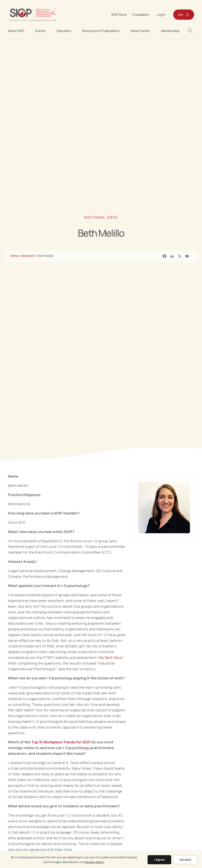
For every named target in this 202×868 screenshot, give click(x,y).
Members (28, 256)
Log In (161, 15)
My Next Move (111, 657)
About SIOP (16, 31)
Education (64, 31)
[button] (191, 31)
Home (14, 256)
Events (41, 31)
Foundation (141, 15)
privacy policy (94, 862)
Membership (170, 31)
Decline (185, 860)
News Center (140, 31)
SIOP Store (119, 15)
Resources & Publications (101, 31)
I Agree (159, 860)
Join (180, 15)
